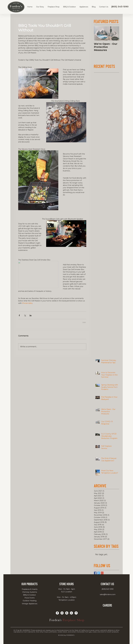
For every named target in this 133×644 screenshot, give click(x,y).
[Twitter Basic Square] (99, 573)
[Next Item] (115, 33)
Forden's (56, 620)
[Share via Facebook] (19, 315)
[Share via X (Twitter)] (25, 315)
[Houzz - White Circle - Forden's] (67, 613)
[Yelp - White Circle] (71, 613)
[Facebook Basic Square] (95, 573)
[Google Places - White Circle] (76, 613)
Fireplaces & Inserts (30, 589)
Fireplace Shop (73, 620)
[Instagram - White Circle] (62, 613)
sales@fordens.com (108, 594)
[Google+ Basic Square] (102, 573)
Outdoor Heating (30, 601)
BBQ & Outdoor (29, 595)
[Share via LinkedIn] (31, 315)
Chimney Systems (30, 592)
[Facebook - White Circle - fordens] (57, 613)
